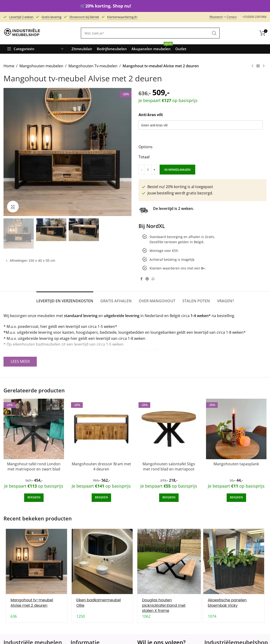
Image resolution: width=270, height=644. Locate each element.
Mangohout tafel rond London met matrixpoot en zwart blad (34, 466)
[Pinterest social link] (147, 279)
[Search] (150, 33)
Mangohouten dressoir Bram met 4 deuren (101, 466)
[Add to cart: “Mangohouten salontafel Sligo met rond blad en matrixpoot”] (169, 498)
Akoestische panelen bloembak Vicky (227, 603)
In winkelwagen (177, 170)
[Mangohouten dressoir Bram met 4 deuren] (101, 429)
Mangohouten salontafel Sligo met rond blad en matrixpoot (169, 466)
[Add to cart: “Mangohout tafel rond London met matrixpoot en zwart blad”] (34, 498)
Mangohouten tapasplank (236, 464)
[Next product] (264, 66)
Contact (232, 17)
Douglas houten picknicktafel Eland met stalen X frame (164, 605)
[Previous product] (252, 66)
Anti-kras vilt (151, 115)
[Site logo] (22, 33)
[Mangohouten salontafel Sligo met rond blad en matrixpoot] (169, 429)
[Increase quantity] (154, 170)
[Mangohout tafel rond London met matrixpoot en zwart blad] (34, 429)
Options (146, 147)
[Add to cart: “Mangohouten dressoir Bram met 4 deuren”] (101, 498)
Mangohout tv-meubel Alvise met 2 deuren (32, 603)
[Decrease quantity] (141, 170)
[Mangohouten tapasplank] (236, 429)
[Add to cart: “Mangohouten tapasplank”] (236, 498)
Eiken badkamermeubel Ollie (99, 603)
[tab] (65, 299)
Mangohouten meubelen (41, 66)
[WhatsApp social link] (153, 279)
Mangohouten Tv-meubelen (93, 66)
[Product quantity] (148, 170)
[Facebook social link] (141, 279)
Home (9, 66)
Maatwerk (216, 17)
